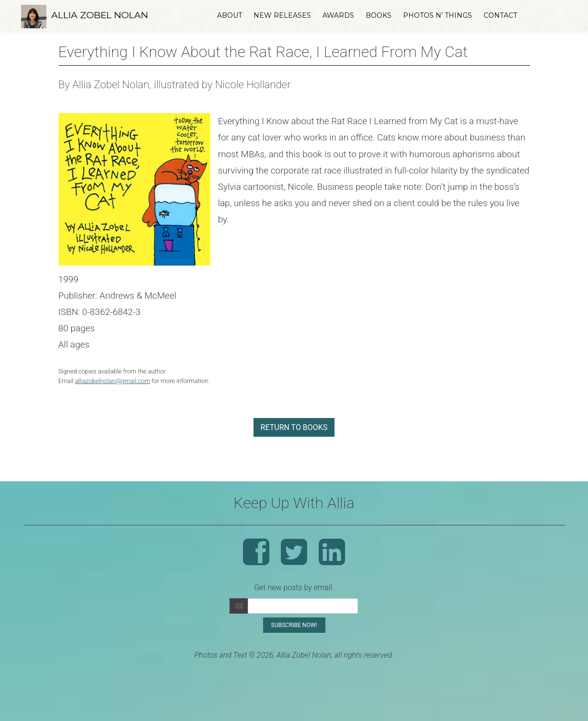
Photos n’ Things (438, 15)
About (230, 15)
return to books (294, 427)
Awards (338, 15)
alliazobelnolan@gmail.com (112, 381)
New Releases (282, 15)
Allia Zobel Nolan (100, 15)
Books (379, 15)
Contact (500, 15)
